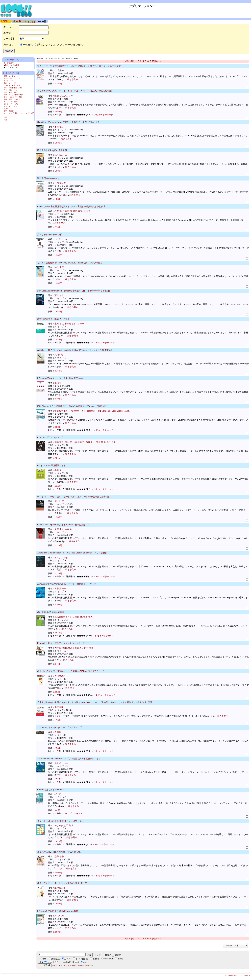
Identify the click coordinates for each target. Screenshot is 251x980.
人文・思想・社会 (10, 90)
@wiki (120, 959)
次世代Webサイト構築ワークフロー (55, 319)
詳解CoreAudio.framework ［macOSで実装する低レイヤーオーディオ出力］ (74, 291)
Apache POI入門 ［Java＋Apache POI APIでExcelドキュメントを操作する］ (75, 350)
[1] (132, 61)
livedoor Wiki (109, 959)
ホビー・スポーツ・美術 (13, 97)
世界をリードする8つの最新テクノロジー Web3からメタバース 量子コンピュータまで (79, 66)
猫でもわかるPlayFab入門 (50, 235)
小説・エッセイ (9, 76)
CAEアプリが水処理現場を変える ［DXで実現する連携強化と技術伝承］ (72, 206)
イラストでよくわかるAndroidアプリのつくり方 (60, 821)
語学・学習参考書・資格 (13, 88)
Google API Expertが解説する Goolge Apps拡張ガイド (63, 525)
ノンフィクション (10, 106)
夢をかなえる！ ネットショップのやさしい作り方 (62, 883)
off (78, 962)
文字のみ (85, 959)
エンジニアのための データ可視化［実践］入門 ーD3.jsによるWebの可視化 (75, 91)
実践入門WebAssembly (48, 178)
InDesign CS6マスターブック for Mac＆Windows (61, 378)
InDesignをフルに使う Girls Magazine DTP (58, 911)
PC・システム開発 (11, 102)
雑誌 (5, 117)
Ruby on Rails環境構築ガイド (51, 465)
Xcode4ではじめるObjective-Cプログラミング (59, 727)
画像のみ (96, 959)
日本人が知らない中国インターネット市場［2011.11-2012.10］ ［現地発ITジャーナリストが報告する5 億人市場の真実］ (96, 702)
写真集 (6, 109)
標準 (45, 959)
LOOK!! (6, 21)
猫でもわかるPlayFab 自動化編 (52, 150)
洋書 (5, 120)
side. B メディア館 (24, 21)
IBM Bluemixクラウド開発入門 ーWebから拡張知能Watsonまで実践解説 (72, 406)
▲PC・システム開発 (11, 65)
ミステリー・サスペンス (13, 78)
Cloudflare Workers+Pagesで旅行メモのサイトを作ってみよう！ (68, 122)
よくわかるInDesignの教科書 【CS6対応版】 (60, 852)
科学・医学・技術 (10, 92)
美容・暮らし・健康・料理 (14, 95)
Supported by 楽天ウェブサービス (238, 975)
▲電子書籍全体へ (9, 63)
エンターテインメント (12, 104)
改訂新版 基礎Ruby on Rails (51, 612)
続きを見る (73, 79)
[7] (153, 61)
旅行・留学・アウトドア (13, 99)
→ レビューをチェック (102, 115)
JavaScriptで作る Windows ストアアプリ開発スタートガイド (67, 584)
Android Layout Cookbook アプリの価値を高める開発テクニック (69, 759)
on (84, 962)
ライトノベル (9, 81)
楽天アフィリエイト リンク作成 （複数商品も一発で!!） (73, 965)
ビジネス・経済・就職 (12, 85)
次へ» (158, 61)
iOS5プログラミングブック (50, 437)
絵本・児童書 (9, 111)
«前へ (128, 61)
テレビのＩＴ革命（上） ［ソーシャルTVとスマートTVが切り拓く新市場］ (74, 497)
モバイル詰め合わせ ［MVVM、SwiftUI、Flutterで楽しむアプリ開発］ (71, 263)
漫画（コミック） (10, 83)
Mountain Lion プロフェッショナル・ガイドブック (63, 643)
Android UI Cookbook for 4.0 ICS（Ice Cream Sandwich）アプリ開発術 (72, 553)
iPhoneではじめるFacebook (51, 790)
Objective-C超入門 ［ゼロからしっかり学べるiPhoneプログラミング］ (71, 671)
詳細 (53, 959)
